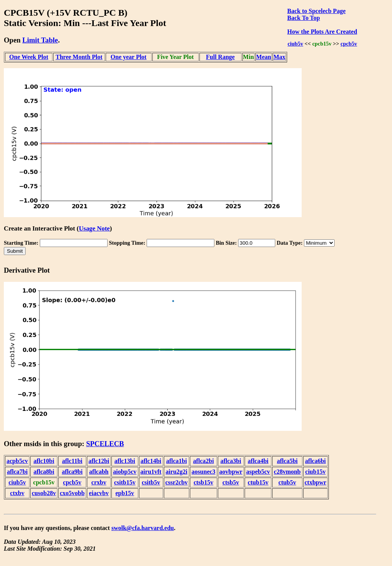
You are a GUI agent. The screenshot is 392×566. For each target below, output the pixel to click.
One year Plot (129, 57)
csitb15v (125, 482)
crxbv (99, 482)
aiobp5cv (125, 472)
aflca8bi (44, 472)
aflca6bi (315, 461)
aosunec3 (203, 472)
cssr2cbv (177, 482)
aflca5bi (287, 461)
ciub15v (315, 472)
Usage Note (94, 228)
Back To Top (303, 18)
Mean (264, 57)
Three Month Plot (79, 57)
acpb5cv (17, 461)
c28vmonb (287, 472)
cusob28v (44, 493)
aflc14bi (151, 461)
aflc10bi (44, 461)
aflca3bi (231, 461)
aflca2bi (203, 461)
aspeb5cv (258, 472)
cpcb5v (349, 44)
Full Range (220, 57)
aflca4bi (258, 461)
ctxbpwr (316, 482)
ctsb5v (231, 482)
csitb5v (151, 482)
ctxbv (17, 493)
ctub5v (287, 482)
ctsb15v (204, 482)
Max (279, 57)
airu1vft (151, 472)
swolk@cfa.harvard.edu (143, 528)
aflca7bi (17, 472)
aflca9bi (72, 472)
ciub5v (295, 44)
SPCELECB (105, 444)
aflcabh (99, 472)
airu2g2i (177, 472)
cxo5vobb (72, 493)
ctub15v (258, 482)
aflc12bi (99, 461)
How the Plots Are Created (322, 32)
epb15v (125, 493)
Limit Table (40, 40)
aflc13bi (125, 461)
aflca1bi (176, 461)
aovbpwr (231, 472)
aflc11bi (72, 461)
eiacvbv (99, 493)
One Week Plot (29, 57)
